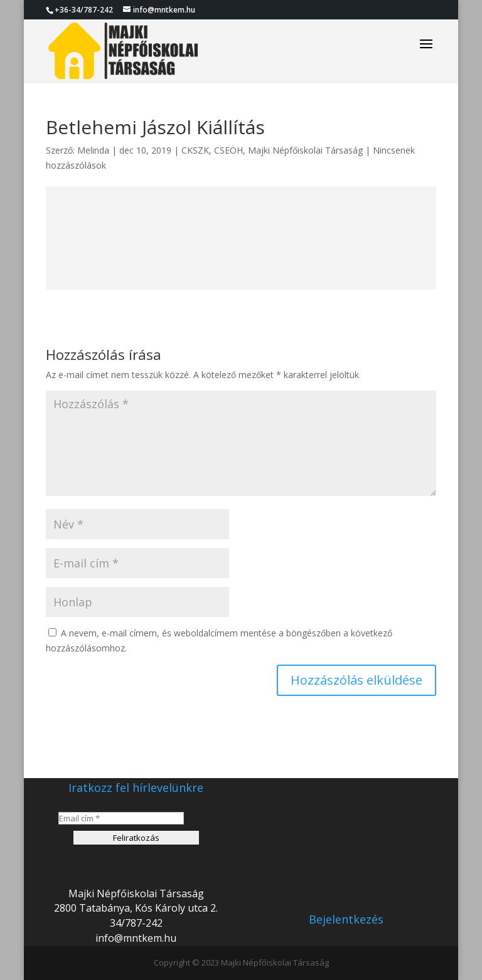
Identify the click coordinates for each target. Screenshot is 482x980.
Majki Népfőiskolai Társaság (305, 150)
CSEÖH (228, 150)
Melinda (93, 150)
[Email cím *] (121, 818)
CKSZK (195, 150)
